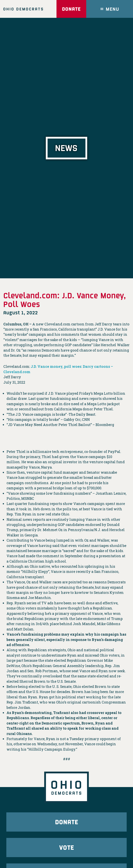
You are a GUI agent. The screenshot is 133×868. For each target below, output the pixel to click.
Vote (67, 847)
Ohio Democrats (23, 9)
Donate (71, 9)
